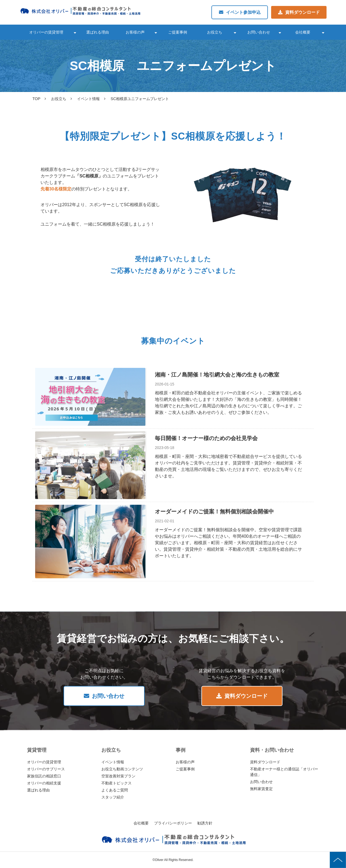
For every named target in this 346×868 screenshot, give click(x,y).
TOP (36, 99)
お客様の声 (135, 32)
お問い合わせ (259, 32)
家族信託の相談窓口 (44, 776)
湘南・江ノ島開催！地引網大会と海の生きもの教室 (217, 375)
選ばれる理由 (98, 32)
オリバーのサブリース (46, 769)
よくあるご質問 (115, 790)
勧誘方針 (205, 823)
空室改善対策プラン (118, 776)
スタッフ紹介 (113, 797)
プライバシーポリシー (173, 823)
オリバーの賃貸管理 (46, 32)
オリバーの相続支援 (44, 783)
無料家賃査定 (261, 789)
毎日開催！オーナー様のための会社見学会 (206, 438)
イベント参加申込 (243, 12)
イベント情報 (88, 99)
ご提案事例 (178, 32)
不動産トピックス (117, 783)
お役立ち (215, 32)
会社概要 (303, 32)
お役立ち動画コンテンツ (122, 769)
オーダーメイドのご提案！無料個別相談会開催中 (214, 511)
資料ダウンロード (302, 12)
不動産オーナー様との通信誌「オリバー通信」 (284, 772)
